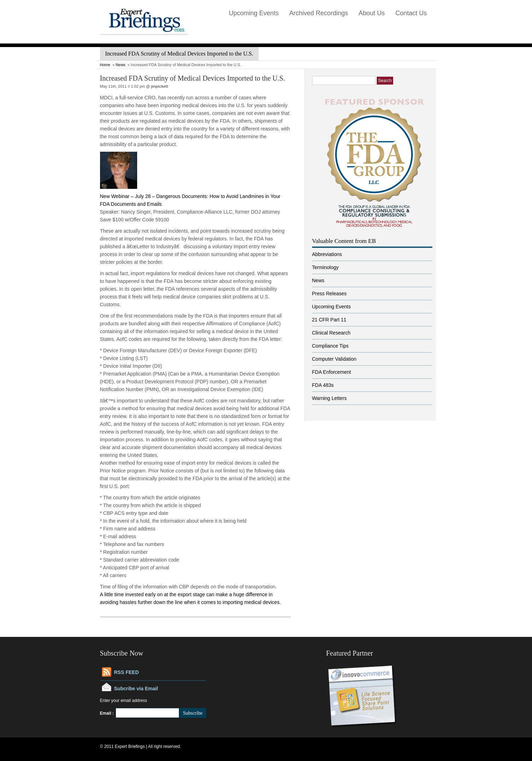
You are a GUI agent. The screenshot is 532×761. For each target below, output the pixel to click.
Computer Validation (334, 359)
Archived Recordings (318, 13)
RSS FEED (127, 672)
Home (105, 65)
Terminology (325, 267)
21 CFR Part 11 (329, 320)
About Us (372, 13)
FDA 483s (323, 385)
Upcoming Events (254, 13)
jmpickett (159, 86)
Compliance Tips (331, 346)
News (121, 65)
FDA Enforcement (332, 372)
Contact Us (411, 13)
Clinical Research (331, 333)
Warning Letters (329, 398)
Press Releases (329, 294)
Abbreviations (327, 254)
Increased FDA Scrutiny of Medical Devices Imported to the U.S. (193, 78)
